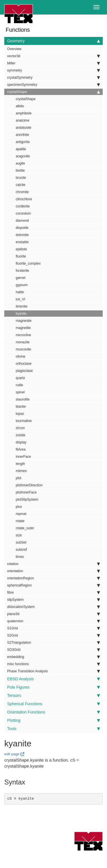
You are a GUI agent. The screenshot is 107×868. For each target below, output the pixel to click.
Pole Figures (53, 687)
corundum (23, 213)
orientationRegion (53, 578)
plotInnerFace (26, 492)
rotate (20, 521)
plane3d (53, 614)
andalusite (24, 128)
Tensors (53, 695)
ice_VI (20, 299)
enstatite (22, 242)
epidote (21, 249)
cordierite (23, 206)
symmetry (53, 70)
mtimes (21, 471)
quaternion (53, 621)
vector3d (53, 56)
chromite (22, 192)
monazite (23, 342)
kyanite (21, 314)
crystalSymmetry (53, 78)
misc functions (53, 664)
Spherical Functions (53, 704)
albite (20, 106)
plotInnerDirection (29, 485)
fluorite (21, 256)
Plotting (53, 720)
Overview (14, 49)
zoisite (21, 435)
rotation (53, 564)
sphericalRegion (53, 585)
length (20, 464)
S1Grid (53, 628)
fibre (53, 592)
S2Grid (53, 635)
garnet (21, 278)
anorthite (22, 135)
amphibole (24, 113)
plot (18, 478)
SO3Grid (53, 650)
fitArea (21, 449)
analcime (23, 120)
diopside (22, 228)
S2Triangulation (53, 643)
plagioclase (24, 371)
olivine (21, 356)
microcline (23, 335)
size (19, 535)
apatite (21, 149)
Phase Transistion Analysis (53, 671)
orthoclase (24, 364)
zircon (20, 428)
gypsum (22, 285)
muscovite (23, 349)
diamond (22, 221)
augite (20, 163)
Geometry (53, 41)
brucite (21, 178)
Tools (53, 729)
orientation (53, 571)
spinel (20, 392)
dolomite (22, 235)
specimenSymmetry (53, 85)
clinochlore (24, 199)
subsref (21, 550)
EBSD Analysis (53, 679)
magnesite (24, 321)
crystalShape (53, 92)
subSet (21, 542)
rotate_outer (25, 528)
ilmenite (22, 306)
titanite (21, 407)
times (20, 557)
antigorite (23, 142)
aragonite (23, 156)
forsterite (22, 271)
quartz (20, 378)
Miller (53, 63)
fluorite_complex (28, 263)
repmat (21, 514)
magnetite (23, 328)
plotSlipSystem (27, 500)
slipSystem (53, 600)
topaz (20, 414)
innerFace (23, 457)
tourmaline (24, 421)
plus (19, 507)
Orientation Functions (53, 712)
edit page (12, 754)
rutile (19, 385)
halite (20, 292)
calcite (21, 185)
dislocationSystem (53, 607)
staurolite (23, 399)
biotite (20, 171)
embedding (53, 657)
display (21, 442)
